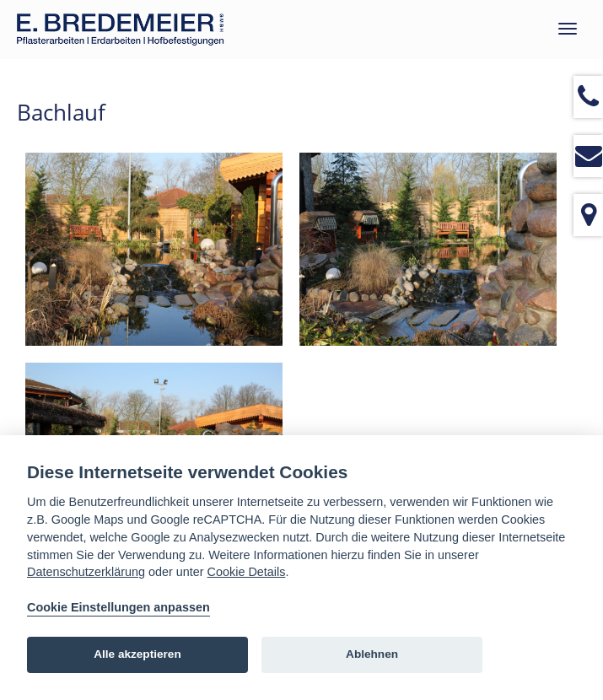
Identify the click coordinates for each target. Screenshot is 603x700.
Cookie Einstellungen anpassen (118, 607)
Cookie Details (247, 572)
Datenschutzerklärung (86, 572)
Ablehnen (372, 654)
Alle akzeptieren (137, 654)
